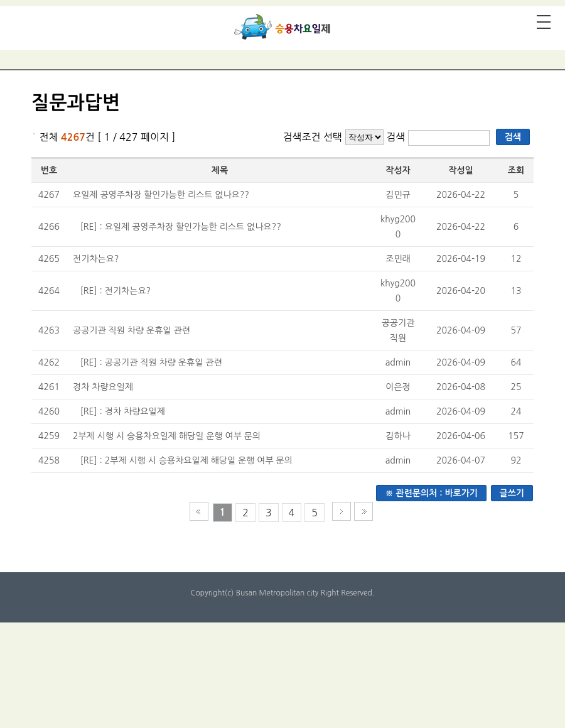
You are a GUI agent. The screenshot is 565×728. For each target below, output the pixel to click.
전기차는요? (96, 259)
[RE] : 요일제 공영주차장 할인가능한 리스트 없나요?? (181, 227)
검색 (397, 137)
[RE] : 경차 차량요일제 (123, 411)
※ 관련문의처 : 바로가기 (431, 493)
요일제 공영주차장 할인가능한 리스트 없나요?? (161, 195)
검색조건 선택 (312, 137)
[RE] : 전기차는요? (116, 291)
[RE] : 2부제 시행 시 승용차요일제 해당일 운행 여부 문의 (186, 460)
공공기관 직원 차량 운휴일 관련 (132, 330)
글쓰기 (512, 493)
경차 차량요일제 (103, 387)
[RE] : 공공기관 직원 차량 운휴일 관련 (151, 362)
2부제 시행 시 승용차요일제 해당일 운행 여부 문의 (167, 436)
